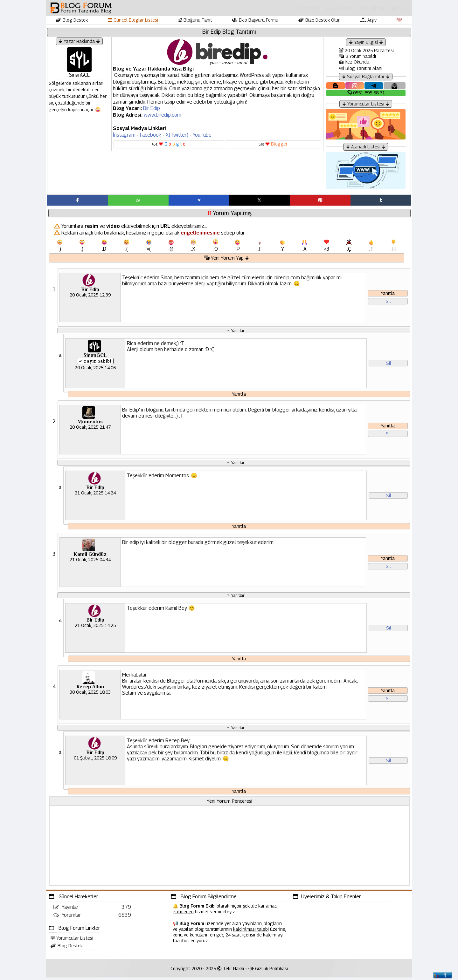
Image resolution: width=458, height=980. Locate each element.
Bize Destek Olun (319, 20)
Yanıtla (388, 295)
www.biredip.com (163, 115)
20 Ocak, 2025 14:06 (95, 369)
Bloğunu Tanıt (195, 20)
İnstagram (124, 135)
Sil (388, 303)
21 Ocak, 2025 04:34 (90, 562)
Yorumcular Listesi (72, 940)
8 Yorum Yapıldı (357, 56)
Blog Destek (72, 20)
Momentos (90, 424)
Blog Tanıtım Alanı (361, 68)
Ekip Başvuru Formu (255, 20)
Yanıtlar (238, 332)
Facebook (151, 135)
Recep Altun (90, 689)
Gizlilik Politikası (268, 971)
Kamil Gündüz (90, 556)
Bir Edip (152, 108)
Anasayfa (307, 8)
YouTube (202, 135)
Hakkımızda (341, 8)
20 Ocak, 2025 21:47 (90, 429)
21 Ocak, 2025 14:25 (95, 627)
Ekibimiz (374, 8)
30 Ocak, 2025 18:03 (90, 694)
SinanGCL (95, 357)
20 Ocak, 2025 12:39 (90, 297)
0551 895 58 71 (366, 93)
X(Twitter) (177, 135)
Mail (399, 8)
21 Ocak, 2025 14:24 (95, 495)
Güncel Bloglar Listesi (133, 20)
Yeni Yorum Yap (227, 260)
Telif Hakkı (231, 971)
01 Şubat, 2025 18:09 (95, 760)
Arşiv (368, 20)
